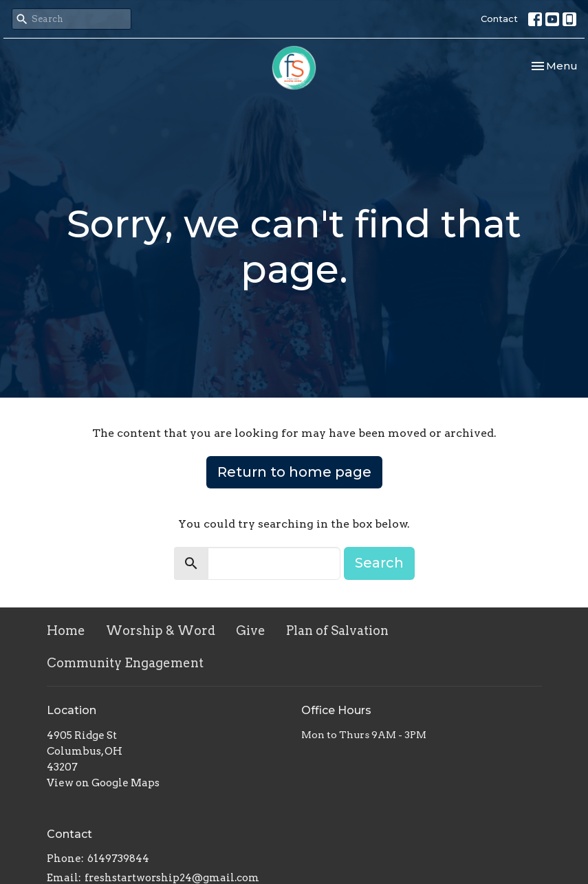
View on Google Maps (103, 783)
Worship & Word (161, 630)
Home (66, 630)
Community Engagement (125, 663)
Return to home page (294, 472)
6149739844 (118, 859)
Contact (499, 19)
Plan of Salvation (337, 630)
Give (251, 630)
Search (379, 563)
